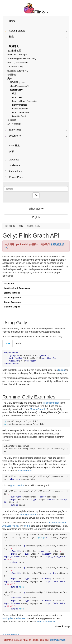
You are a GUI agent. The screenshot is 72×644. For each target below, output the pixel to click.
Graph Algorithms (20, 109)
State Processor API (19, 86)
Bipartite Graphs (12, 307)
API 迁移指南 (14, 124)
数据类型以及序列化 (37, 70)
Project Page (14, 177)
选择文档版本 (36, 209)
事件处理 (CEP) (17, 82)
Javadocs (12, 160)
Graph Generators (21, 112)
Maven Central (37, 409)
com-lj (27, 525)
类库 (10, 79)
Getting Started (36, 30)
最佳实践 (12, 120)
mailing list (8, 618)
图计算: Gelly (16, 90)
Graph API (17, 97)
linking (62, 370)
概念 (36, 36)
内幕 (36, 151)
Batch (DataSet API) (37, 62)
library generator (28, 514)
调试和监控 (36, 136)
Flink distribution (51, 402)
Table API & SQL (37, 66)
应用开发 (12, 46)
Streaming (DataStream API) (37, 58)
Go (36, 195)
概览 (14, 93)
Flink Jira (21, 618)
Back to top (62, 626)
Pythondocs (13, 171)
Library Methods (20, 105)
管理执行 (37, 74)
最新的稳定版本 (58, 640)
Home (10, 21)
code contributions (46, 621)
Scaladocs (13, 165)
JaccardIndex (24, 470)
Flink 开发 (36, 145)
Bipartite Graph (19, 116)
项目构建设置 (37, 50)
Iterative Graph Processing (25, 101)
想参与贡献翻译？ (11, 634)
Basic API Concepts (37, 54)
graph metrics (17, 485)
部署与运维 (36, 130)
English (36, 217)
